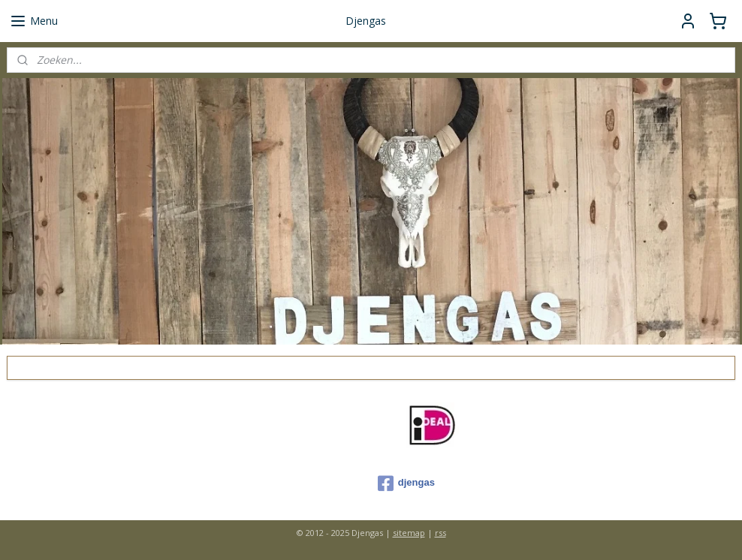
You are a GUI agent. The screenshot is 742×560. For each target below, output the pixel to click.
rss (440, 533)
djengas (406, 483)
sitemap (409, 533)
